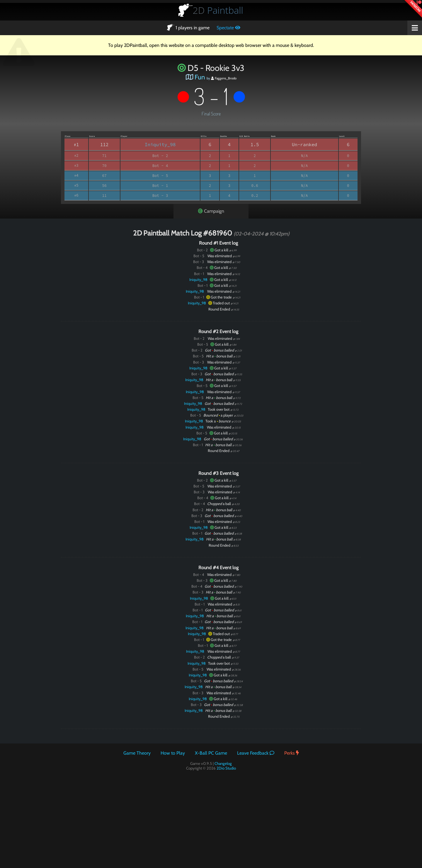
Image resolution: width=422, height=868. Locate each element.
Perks (292, 753)
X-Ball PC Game (211, 753)
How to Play (173, 753)
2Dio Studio (226, 768)
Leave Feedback (256, 753)
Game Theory (137, 753)
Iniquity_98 (160, 144)
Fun (200, 77)
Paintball (218, 10)
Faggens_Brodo (224, 78)
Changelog (223, 763)
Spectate (228, 28)
